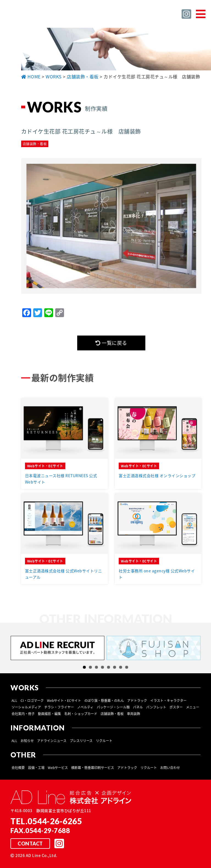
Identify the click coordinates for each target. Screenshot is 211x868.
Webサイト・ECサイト (64, 701)
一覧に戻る (111, 343)
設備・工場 (36, 768)
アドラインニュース (52, 741)
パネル (138, 707)
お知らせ (27, 741)
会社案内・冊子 (23, 714)
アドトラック (137, 701)
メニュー (193, 707)
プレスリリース (81, 741)
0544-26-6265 (55, 821)
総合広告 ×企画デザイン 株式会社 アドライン (57, 16)
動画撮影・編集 (49, 714)
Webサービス (58, 768)
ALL (14, 701)
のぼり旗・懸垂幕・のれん (104, 701)
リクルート (104, 741)
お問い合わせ (170, 768)
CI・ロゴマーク (32, 701)
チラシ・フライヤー (59, 707)
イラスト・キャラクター (168, 701)
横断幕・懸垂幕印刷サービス (93, 768)
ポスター (176, 707)
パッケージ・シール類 (113, 707)
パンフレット (156, 707)
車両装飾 (134, 714)
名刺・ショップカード (81, 714)
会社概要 (18, 768)
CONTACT (30, 844)
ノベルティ (85, 707)
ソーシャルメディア (26, 707)
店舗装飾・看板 (112, 714)
